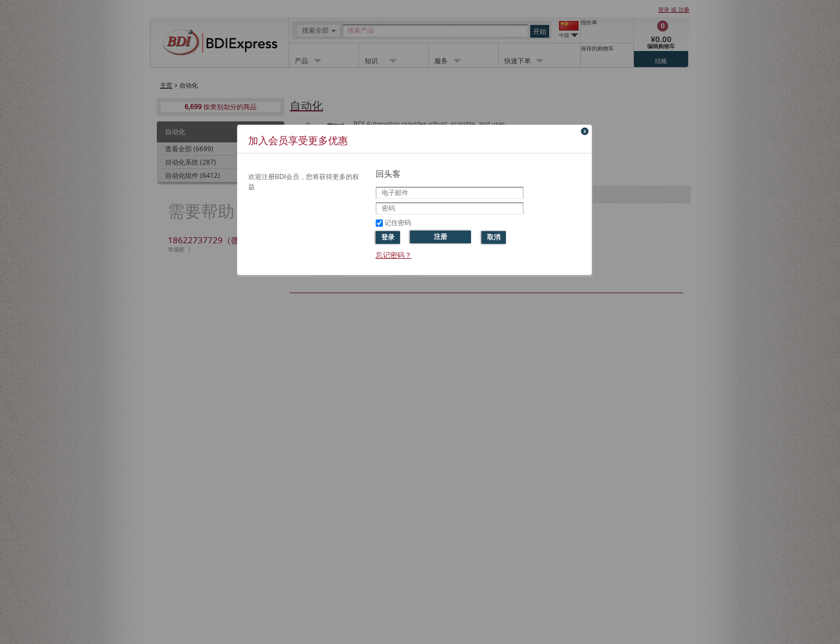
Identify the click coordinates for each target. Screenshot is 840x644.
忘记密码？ (394, 255)
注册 (441, 237)
